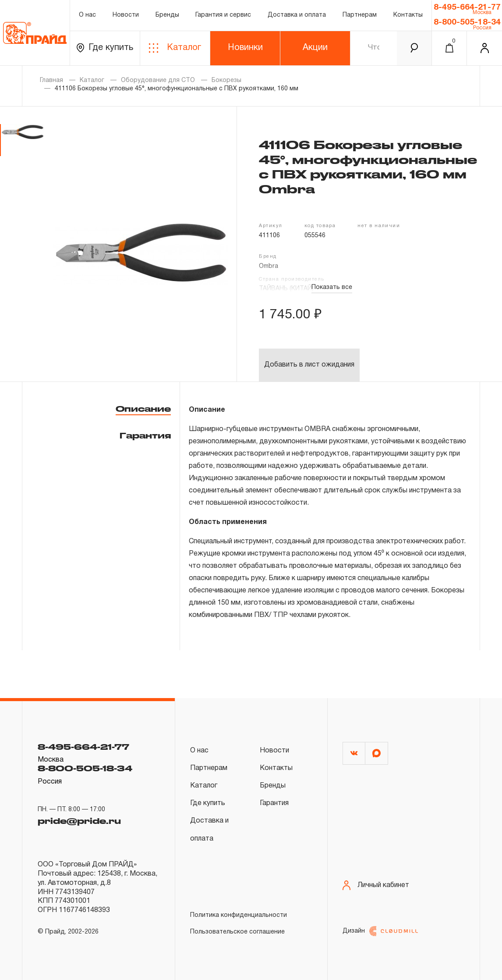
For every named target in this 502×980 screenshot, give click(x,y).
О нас (87, 15)
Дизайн (380, 931)
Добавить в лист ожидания (309, 365)
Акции (315, 48)
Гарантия (145, 435)
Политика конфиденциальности (239, 915)
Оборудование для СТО (158, 80)
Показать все (332, 287)
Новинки (245, 48)
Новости (126, 15)
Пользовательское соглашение (237, 932)
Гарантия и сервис (223, 15)
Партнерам (360, 15)
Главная (51, 80)
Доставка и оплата (297, 15)
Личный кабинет (376, 886)
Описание (143, 409)
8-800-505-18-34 (467, 22)
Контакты (408, 15)
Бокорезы (226, 80)
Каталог (175, 48)
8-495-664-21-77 (467, 7)
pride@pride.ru (79, 821)
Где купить (105, 48)
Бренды (167, 15)
